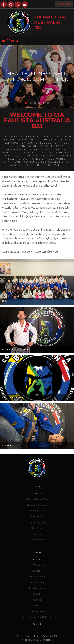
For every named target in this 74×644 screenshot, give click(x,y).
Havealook (47, 640)
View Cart (64, 4)
